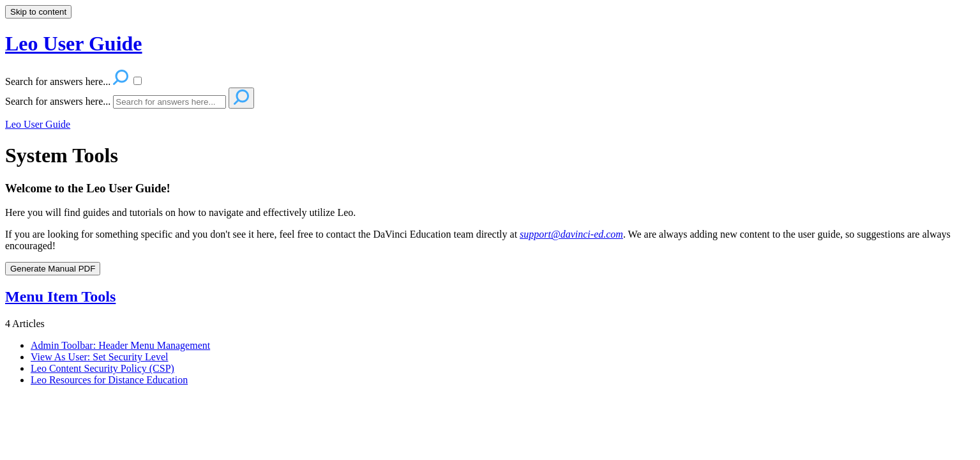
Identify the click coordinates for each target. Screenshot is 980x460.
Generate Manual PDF (53, 269)
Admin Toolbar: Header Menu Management (120, 345)
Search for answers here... (58, 101)
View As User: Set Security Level (99, 357)
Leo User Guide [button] (74, 43)
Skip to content (38, 12)
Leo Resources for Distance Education (109, 380)
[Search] (170, 102)
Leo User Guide (38, 124)
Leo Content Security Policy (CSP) (102, 368)
